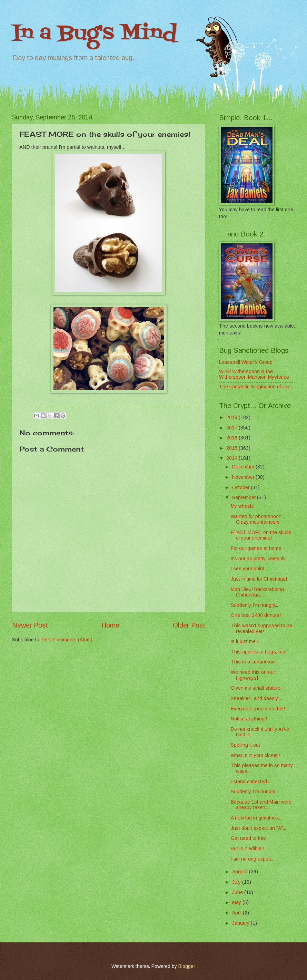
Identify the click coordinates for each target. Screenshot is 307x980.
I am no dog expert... (252, 859)
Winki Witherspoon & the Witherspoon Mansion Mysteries (254, 375)
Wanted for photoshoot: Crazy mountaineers (256, 520)
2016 (232, 438)
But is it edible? (247, 849)
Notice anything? (249, 719)
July (237, 882)
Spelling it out (245, 745)
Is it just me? (245, 642)
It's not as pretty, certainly (258, 559)
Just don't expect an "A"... (258, 828)
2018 (232, 418)
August (241, 872)
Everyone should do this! (258, 709)
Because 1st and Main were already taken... (261, 805)
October (241, 488)
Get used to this (248, 838)
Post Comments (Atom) (67, 640)
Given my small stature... (257, 688)
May (237, 903)
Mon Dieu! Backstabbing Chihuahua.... (257, 592)
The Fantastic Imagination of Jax (254, 387)
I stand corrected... (250, 782)
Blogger (186, 966)
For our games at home (256, 548)
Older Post (189, 625)
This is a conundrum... (255, 662)
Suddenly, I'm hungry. (253, 792)
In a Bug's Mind (95, 34)
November (244, 477)
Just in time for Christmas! (259, 579)
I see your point (247, 569)
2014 (232, 458)
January (241, 923)
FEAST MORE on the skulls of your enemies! (261, 535)
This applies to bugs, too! (259, 652)
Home (110, 625)
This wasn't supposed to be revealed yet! (261, 629)
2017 (232, 428)
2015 (232, 448)
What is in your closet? (256, 755)
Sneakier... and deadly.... (256, 698)
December (244, 467)
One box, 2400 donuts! (256, 615)
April (237, 913)
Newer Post (30, 625)
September (245, 498)
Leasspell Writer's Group (246, 362)
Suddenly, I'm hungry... (254, 605)
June (238, 892)
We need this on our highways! (253, 675)
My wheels (242, 506)
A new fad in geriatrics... (256, 818)
